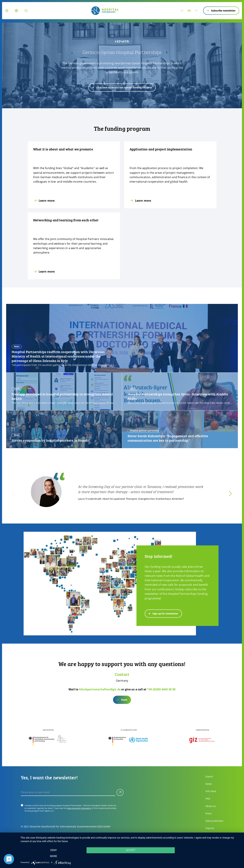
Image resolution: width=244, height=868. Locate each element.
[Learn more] (74, 175)
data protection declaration (79, 808)
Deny (54, 856)
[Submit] (120, 792)
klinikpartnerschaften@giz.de (100, 689)
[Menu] (8, 11)
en (189, 11)
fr (196, 11)
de (182, 11)
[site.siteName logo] (105, 11)
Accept (130, 856)
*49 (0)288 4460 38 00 (161, 689)
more (207, 856)
